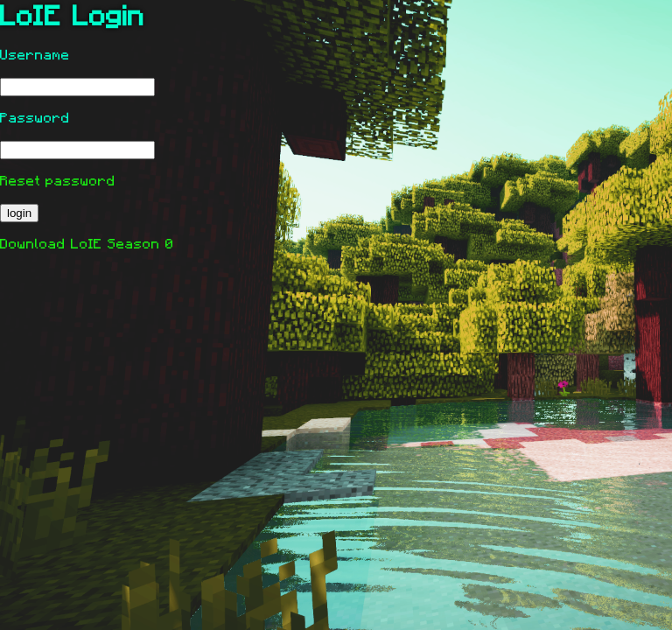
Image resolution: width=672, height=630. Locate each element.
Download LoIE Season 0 (87, 244)
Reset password (58, 181)
